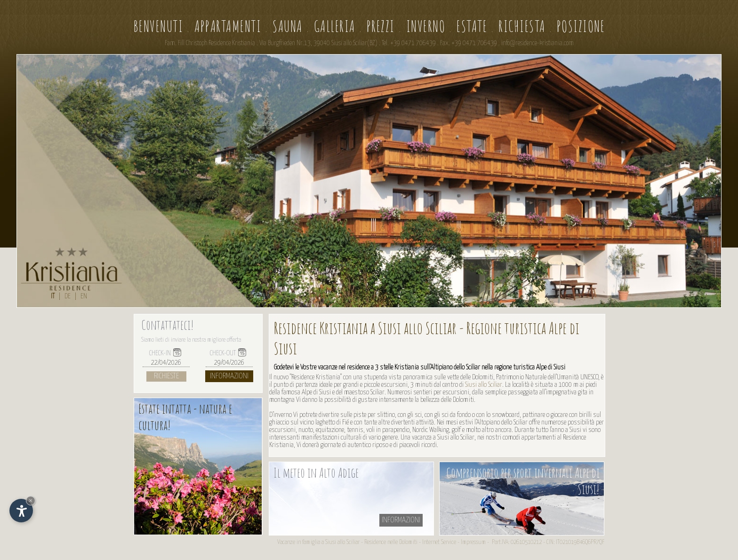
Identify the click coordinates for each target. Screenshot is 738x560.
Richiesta (522, 26)
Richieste (166, 376)
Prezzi (381, 26)
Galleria (335, 26)
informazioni (401, 520)
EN (84, 296)
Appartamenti (228, 26)
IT (53, 296)
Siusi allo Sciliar (484, 385)
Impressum (473, 542)
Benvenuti (158, 26)
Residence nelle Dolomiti (391, 542)
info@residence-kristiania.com (537, 43)
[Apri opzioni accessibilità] (21, 511)
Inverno (426, 26)
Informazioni (229, 376)
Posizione (581, 26)
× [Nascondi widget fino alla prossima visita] (31, 500)
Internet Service (439, 542)
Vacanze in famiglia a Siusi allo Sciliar (318, 542)
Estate (472, 26)
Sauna (288, 26)
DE (68, 296)
